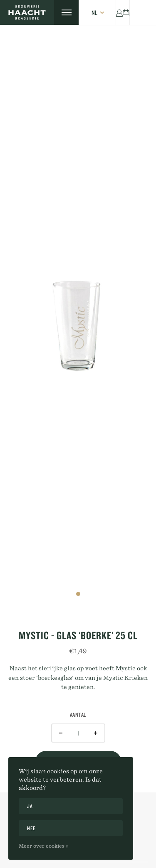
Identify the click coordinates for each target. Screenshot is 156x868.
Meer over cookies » (44, 846)
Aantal (78, 715)
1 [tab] (78, 594)
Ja (30, 806)
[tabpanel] (78, 316)
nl (94, 13)
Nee (31, 828)
